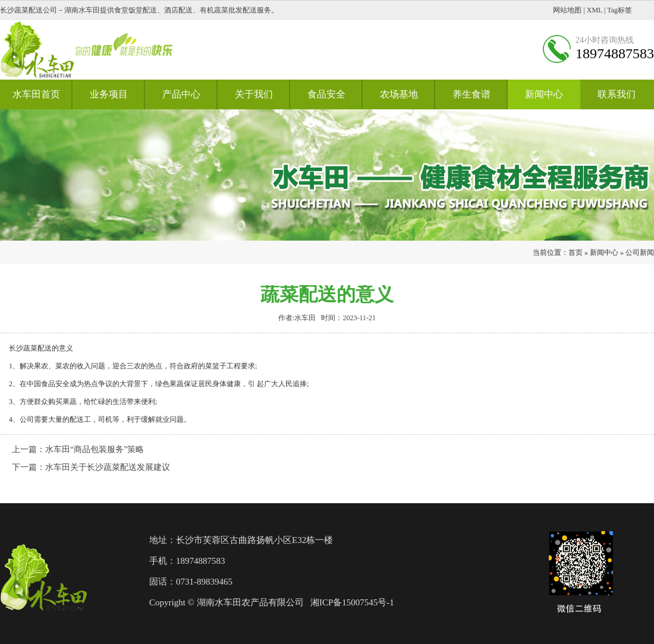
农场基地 (399, 94)
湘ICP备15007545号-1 (352, 602)
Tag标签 (620, 10)
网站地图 (567, 10)
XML (595, 10)
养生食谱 (471, 94)
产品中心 (181, 94)
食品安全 (326, 94)
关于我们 (254, 94)
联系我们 (617, 94)
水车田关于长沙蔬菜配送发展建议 (108, 467)
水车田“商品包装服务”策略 (95, 449)
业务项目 (109, 94)
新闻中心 (544, 94)
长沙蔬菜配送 (30, 348)
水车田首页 (36, 94)
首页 (576, 252)
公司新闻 (640, 252)
